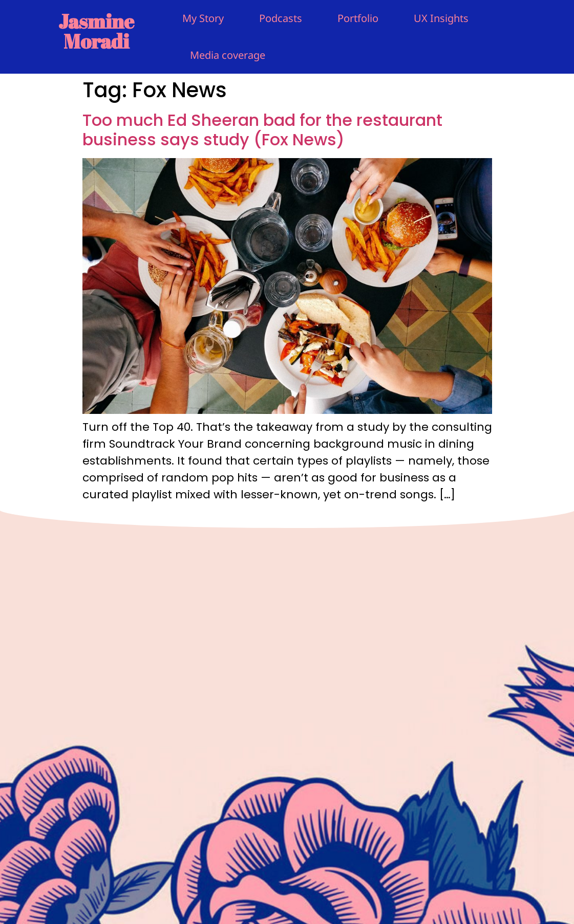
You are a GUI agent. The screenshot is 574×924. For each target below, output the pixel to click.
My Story (203, 18)
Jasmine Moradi (96, 31)
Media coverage (228, 55)
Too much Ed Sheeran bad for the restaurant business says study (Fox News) (262, 130)
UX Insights (441, 18)
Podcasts (281, 18)
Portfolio (358, 18)
